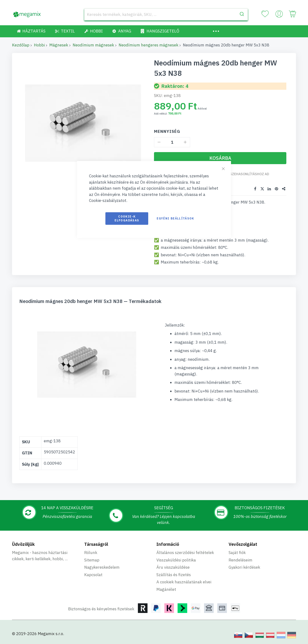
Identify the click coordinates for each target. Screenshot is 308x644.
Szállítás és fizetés (174, 574)
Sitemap (92, 559)
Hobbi (39, 45)
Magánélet (166, 589)
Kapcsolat (93, 574)
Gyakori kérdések (244, 567)
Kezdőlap (21, 45)
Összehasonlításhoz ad (248, 174)
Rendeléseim (241, 559)
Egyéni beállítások (175, 218)
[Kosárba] (220, 158)
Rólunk (91, 552)
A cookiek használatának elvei (184, 581)
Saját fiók (237, 552)
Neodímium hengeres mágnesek (148, 45)
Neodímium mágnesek (93, 45)
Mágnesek (59, 45)
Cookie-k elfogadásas (127, 218)
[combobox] (166, 14)
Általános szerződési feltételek (185, 552)
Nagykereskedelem (102, 567)
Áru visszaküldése (173, 567)
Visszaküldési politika (176, 559)
